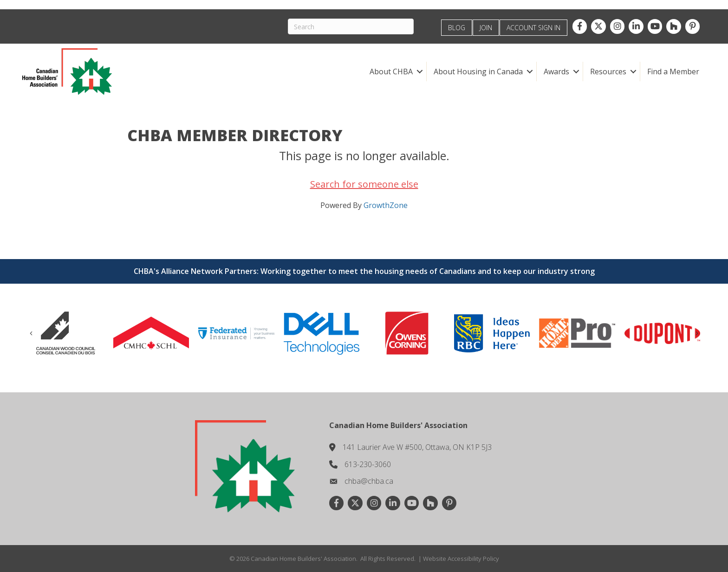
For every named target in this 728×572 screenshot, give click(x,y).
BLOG (457, 28)
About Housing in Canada (478, 71)
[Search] (351, 26)
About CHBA (391, 71)
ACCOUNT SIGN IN (533, 28)
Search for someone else (364, 184)
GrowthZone (386, 205)
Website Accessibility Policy (461, 559)
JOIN (486, 28)
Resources (608, 71)
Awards (556, 71)
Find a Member (673, 71)
